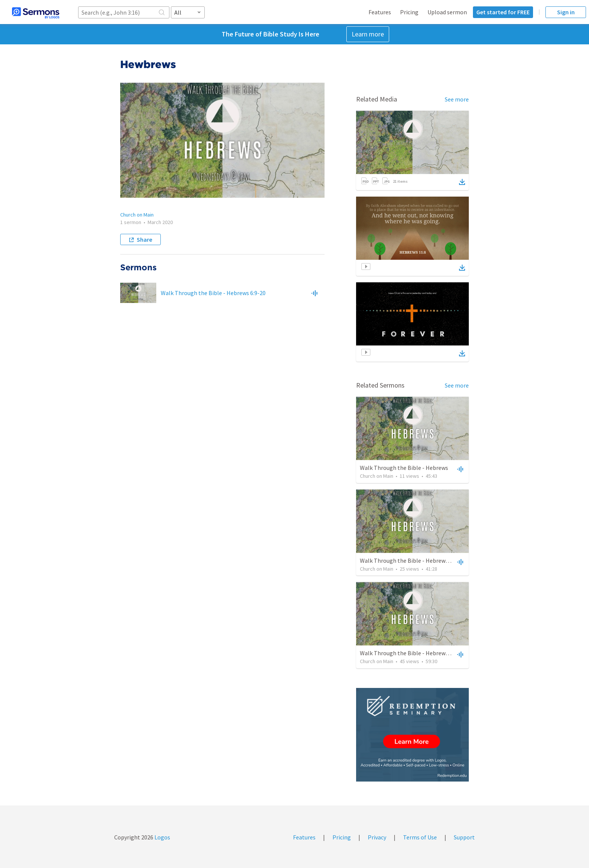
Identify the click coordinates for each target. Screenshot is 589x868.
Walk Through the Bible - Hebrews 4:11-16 (414, 560)
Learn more (368, 34)
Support (464, 837)
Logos (162, 837)
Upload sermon (447, 12)
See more (457, 99)
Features (380, 12)
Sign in (566, 12)
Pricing (409, 12)
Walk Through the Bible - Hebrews (404, 468)
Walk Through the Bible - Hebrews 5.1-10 (412, 653)
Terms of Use (420, 837)
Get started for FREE (503, 12)
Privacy (377, 837)
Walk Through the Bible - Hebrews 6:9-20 (213, 293)
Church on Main (137, 215)
